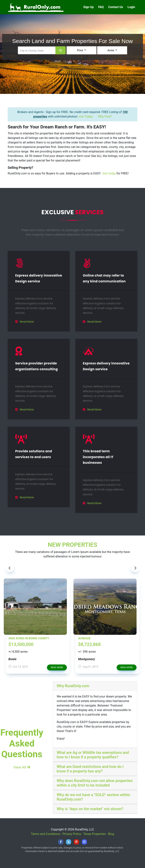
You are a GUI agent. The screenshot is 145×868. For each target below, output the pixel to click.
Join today (109, 173)
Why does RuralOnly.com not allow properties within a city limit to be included (95, 783)
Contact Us (116, 7)
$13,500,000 (21, 644)
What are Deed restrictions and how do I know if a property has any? (90, 769)
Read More (25, 322)
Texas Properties (94, 834)
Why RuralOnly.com (73, 686)
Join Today (86, 117)
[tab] (95, 686)
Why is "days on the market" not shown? (90, 809)
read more (57, 667)
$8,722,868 (89, 644)
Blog (111, 834)
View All (22, 767)
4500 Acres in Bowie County (29, 638)
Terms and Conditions (45, 834)
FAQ (101, 7)
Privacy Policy (72, 834)
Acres (111, 50)
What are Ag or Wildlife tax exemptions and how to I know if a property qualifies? (93, 755)
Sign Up (88, 7)
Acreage (84, 638)
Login (131, 7)
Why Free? (105, 117)
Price (80, 50)
